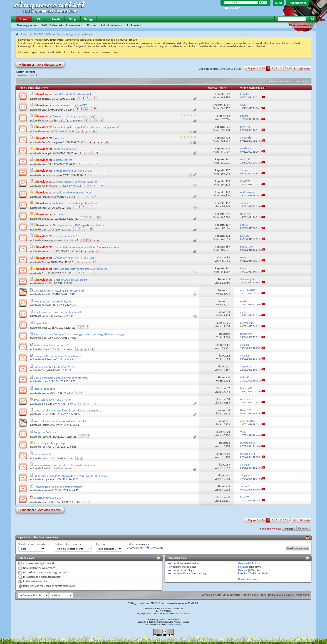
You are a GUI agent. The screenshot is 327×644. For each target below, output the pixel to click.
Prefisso (100, 544)
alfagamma (48, 479)
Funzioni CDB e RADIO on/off (70, 280)
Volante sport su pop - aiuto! (51, 345)
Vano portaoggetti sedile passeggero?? (76, 182)
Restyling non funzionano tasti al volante (58, 487)
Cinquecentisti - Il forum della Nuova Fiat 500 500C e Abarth (258, 595)
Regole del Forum (248, 579)
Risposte (212, 88)
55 (228, 345)
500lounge (47, 240)
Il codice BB (245, 563)
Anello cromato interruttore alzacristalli (57, 312)
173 (94, 109)
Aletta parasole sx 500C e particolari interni (78, 225)
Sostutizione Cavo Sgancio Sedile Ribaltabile (60, 421)
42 (106, 142)
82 (228, 258)
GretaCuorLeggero (52, 142)
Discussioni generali (68, 34)
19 (98, 251)
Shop (72, 19)
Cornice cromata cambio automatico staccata (61, 378)
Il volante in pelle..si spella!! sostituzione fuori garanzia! (86, 127)
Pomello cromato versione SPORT (73, 171)
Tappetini (58, 138)
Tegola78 (46, 437)
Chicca (45, 349)
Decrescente (155, 548)
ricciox (45, 458)
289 (228, 94)
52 (228, 116)
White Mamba (50, 186)
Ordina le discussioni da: (68, 544)
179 (228, 192)
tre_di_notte (48, 414)
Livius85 (46, 381)
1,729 (227, 105)
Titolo (22, 88)
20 (228, 432)
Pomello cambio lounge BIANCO (72, 192)
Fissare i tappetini (44, 389)
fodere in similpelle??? (66, 236)
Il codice (243, 570)
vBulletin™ (163, 619)
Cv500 (45, 316)
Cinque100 (47, 219)
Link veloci (134, 25)
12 (91, 207)
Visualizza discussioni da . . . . (34, 544)
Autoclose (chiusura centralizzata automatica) (80, 269)
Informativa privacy (181, 613)
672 (228, 236)
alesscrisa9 (47, 490)
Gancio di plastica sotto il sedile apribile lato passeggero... (68, 410)
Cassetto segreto (63, 160)
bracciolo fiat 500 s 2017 (48, 498)
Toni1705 (47, 447)
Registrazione (298, 3)
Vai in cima (304, 529)
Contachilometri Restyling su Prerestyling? (59, 291)
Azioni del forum (111, 25)
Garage (88, 19)
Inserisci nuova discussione (40, 64)
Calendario (57, 25)
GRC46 (45, 110)
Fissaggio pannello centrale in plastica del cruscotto (64, 465)
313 (228, 149)
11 (281, 68)
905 (228, 127)
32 (97, 153)
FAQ (44, 25)
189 (228, 247)
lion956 (46, 468)
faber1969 (47, 338)
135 (228, 181)
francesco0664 (50, 121)
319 (228, 214)
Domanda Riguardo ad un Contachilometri (59, 356)
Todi (44, 370)
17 (95, 164)
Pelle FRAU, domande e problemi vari (75, 203)
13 (106, 175)
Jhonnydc (47, 153)
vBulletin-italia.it (175, 624)
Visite (223, 88)
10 (228, 454)
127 (228, 170)
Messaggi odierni (28, 25)
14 (102, 185)
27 (91, 273)
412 (228, 138)
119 (228, 203)
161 (228, 159)
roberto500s (48, 502)
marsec (46, 131)
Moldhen (47, 359)
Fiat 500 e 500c (42, 34)
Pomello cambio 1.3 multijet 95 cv (54, 367)
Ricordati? (232, 8)
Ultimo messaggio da (253, 88)
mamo (45, 393)
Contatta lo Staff (211, 595)
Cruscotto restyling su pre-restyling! (74, 116)
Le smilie (243, 567)
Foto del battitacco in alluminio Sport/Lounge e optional (86, 247)
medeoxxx (47, 251)
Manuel (46, 197)
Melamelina (48, 425)
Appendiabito (42, 323)
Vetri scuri (59, 214)
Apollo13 (47, 305)
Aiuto (279, 3)
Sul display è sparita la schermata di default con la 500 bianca (70, 476)
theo (44, 208)
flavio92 (46, 294)
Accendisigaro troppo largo (50, 443)
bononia (46, 99)
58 (228, 399)
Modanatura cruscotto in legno (52, 301)
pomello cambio (43, 454)
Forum (24, 19)
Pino (44, 273)
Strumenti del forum (280, 81)
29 (95, 98)
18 (95, 196)
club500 (46, 328)
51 (286, 68)
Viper (44, 283)
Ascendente (135, 548)
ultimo (304, 68)
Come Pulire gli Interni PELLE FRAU (73, 258)
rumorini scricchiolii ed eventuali (72, 94)
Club (40, 19)
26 (228, 323)
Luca (44, 230)
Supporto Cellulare (45, 432)
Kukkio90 (47, 404)
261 (228, 268)
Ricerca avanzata (300, 25)
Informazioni (74, 25)
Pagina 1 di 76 (256, 68)
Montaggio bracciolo (65, 149)
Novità (56, 19)
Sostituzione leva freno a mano (52, 400)
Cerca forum (302, 81)
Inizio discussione (38, 88)
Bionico (46, 262)
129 (228, 225)
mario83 (46, 164)
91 (94, 131)
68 (98, 240)
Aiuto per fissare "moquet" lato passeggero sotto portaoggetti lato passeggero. (81, 334)
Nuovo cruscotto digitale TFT (70, 105)
